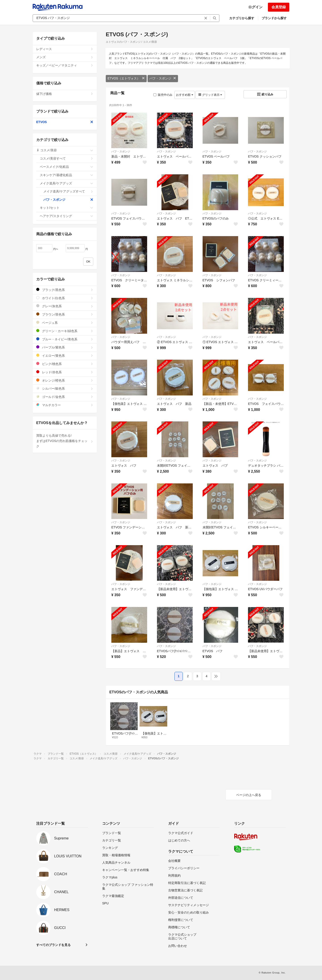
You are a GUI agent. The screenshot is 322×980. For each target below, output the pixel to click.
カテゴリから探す (242, 18)
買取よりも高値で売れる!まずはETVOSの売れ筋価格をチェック (65, 441)
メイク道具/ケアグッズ (67, 183)
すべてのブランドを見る (53, 945)
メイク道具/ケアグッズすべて (68, 191)
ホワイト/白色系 (65, 298)
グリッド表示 (210, 95)
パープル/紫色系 (65, 347)
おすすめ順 (185, 95)
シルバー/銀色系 (65, 388)
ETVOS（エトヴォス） (126, 78)
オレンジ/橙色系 (65, 380)
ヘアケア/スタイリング (67, 216)
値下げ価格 (65, 94)
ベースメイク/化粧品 (67, 167)
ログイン (255, 7)
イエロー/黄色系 (65, 355)
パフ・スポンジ (163, 78)
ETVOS (65, 122)
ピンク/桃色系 (65, 364)
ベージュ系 (65, 323)
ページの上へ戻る (249, 795)
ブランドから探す (274, 18)
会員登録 (279, 7)
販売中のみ (163, 95)
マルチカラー (65, 405)
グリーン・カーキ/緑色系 (65, 331)
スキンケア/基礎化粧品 (67, 175)
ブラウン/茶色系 (65, 314)
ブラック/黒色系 (65, 290)
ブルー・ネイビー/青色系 (65, 339)
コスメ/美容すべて (67, 158)
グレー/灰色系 (65, 306)
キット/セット (67, 208)
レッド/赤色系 (65, 372)
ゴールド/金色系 (65, 397)
